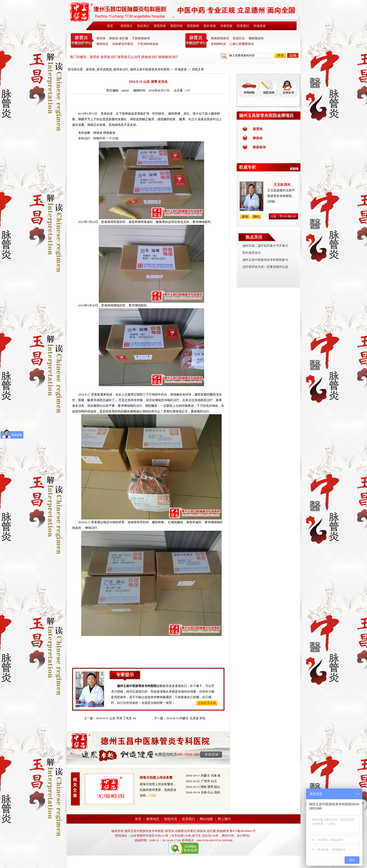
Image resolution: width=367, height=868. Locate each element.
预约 (256, 216)
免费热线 (269, 102)
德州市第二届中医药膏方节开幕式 (265, 246)
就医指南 (268, 87)
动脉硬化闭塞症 (123, 44)
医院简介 (127, 26)
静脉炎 (98, 133)
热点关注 (254, 237)
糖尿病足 (103, 44)
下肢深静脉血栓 (148, 44)
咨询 (293, 55)
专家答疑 (226, 26)
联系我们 (243, 26)
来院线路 (249, 87)
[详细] (152, 795)
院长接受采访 (252, 253)
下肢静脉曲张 (141, 38)
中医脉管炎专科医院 (82, 40)
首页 (110, 26)
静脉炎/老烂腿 (119, 38)
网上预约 (224, 819)
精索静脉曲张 (220, 38)
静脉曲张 (259, 147)
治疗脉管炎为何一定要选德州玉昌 (265, 267)
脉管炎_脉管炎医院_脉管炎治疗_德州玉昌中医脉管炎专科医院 (128, 69)
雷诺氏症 (239, 38)
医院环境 (176, 26)
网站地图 (206, 819)
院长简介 (143, 26)
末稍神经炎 (197, 40)
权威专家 (247, 167)
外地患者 (260, 26)
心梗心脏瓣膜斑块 (242, 44)
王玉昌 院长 (282, 185)
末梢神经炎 (218, 44)
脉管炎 (101, 38)
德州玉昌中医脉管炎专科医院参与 (265, 260)
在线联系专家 (207, 703)
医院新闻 (193, 26)
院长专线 (210, 26)
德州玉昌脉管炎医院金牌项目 (266, 116)
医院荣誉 (160, 26)
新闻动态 (153, 819)
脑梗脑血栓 (256, 38)
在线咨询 (288, 87)
